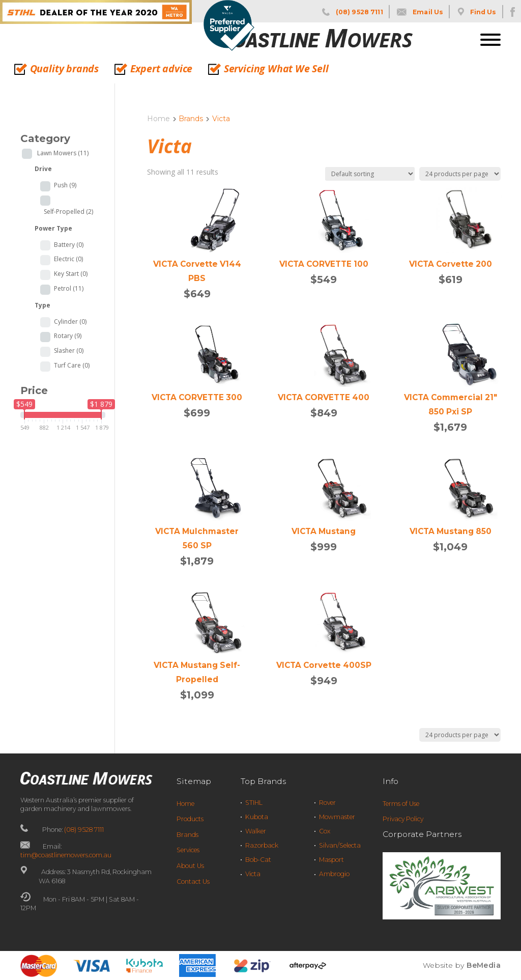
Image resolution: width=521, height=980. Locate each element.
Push (65, 185)
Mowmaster (337, 817)
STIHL (254, 803)
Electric (68, 259)
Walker (256, 831)
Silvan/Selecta (340, 845)
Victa (253, 874)
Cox (325, 831)
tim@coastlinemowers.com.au (66, 855)
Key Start (71, 274)
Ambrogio (334, 874)
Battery (69, 245)
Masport (331, 860)
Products (190, 819)
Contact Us (193, 881)
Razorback (262, 845)
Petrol (69, 289)
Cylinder (70, 322)
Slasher (69, 351)
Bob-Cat (258, 860)
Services (188, 850)
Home (158, 119)
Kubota (257, 817)
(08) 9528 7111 (84, 830)
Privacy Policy (403, 819)
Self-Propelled (68, 212)
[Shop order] (370, 174)
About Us (190, 866)
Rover (327, 803)
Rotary (68, 336)
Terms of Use (401, 804)
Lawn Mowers (63, 153)
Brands (187, 835)
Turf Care (72, 366)
